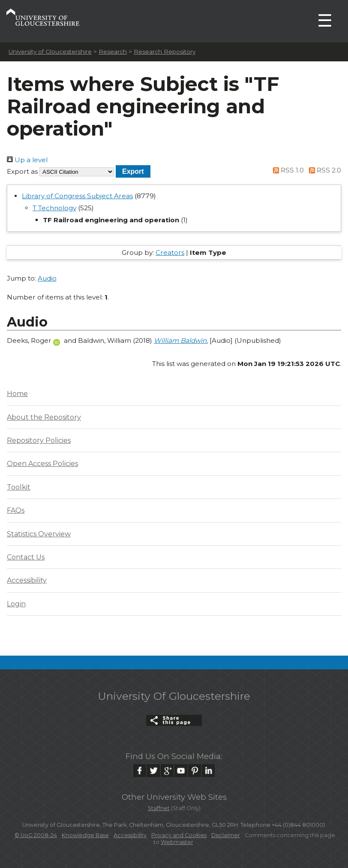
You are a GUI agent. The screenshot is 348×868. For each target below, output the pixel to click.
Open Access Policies (42, 464)
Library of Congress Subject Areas (77, 196)
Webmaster (177, 842)
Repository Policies (39, 440)
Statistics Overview (39, 534)
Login (16, 604)
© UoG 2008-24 (36, 835)
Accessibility (27, 580)
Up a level (27, 160)
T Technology (54, 208)
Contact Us (26, 557)
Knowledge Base (85, 835)
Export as (22, 171)
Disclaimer (226, 835)
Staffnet (159, 808)
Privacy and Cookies (179, 835)
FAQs (16, 510)
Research (113, 51)
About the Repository (44, 417)
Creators (170, 253)
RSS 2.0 (323, 170)
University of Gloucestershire (50, 51)
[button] (133, 171)
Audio (47, 278)
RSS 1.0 (287, 170)
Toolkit (19, 487)
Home (17, 394)
